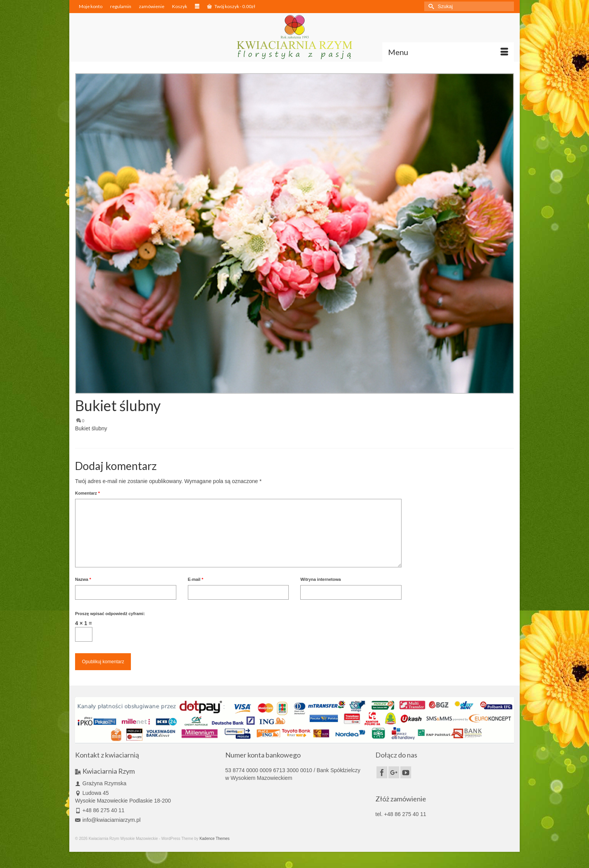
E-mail (196, 579)
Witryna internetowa (320, 579)
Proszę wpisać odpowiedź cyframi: (110, 614)
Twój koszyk (231, 6)
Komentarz (87, 493)
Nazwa (83, 579)
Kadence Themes (214, 839)
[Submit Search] (430, 6)
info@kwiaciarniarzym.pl (108, 820)
